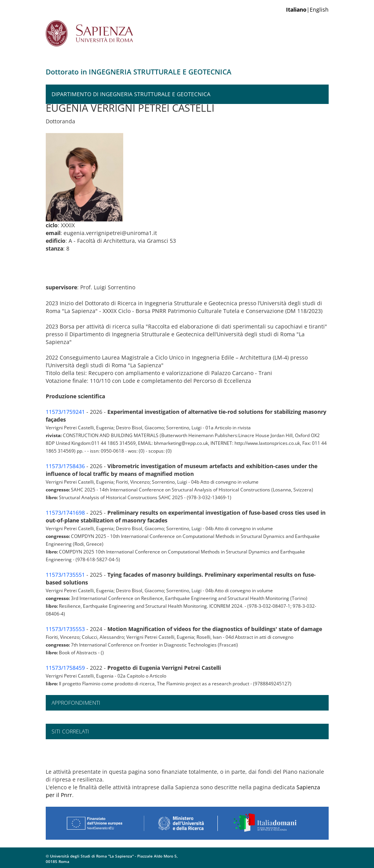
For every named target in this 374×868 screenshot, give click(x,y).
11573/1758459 (65, 668)
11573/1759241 (65, 412)
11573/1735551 (65, 575)
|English (307, 10)
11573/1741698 (65, 513)
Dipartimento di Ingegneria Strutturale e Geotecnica (131, 94)
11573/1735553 (65, 629)
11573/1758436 (65, 466)
